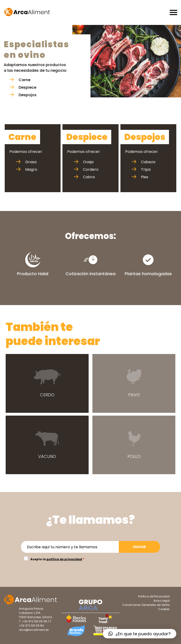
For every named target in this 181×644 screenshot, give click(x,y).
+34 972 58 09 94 (31, 626)
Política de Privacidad (154, 596)
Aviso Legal (162, 601)
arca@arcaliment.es (34, 630)
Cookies (164, 609)
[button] (140, 634)
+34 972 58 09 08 (34, 621)
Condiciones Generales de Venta (146, 605)
